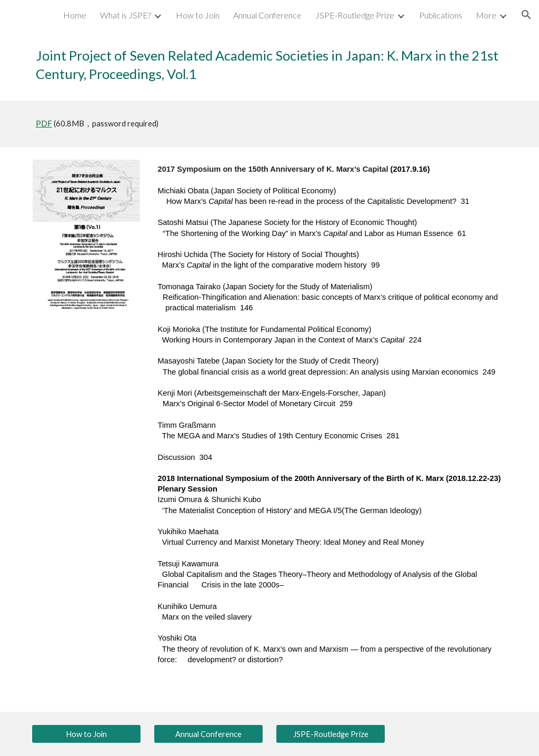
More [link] (486, 15)
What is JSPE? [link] (126, 15)
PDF (44, 124)
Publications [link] (441, 15)
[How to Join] (87, 734)
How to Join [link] (198, 15)
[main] (270, 65)
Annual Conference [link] (267, 15)
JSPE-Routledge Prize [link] (355, 15)
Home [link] (75, 15)
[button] (526, 15)
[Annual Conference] (209, 734)
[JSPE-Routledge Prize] (331, 734)
